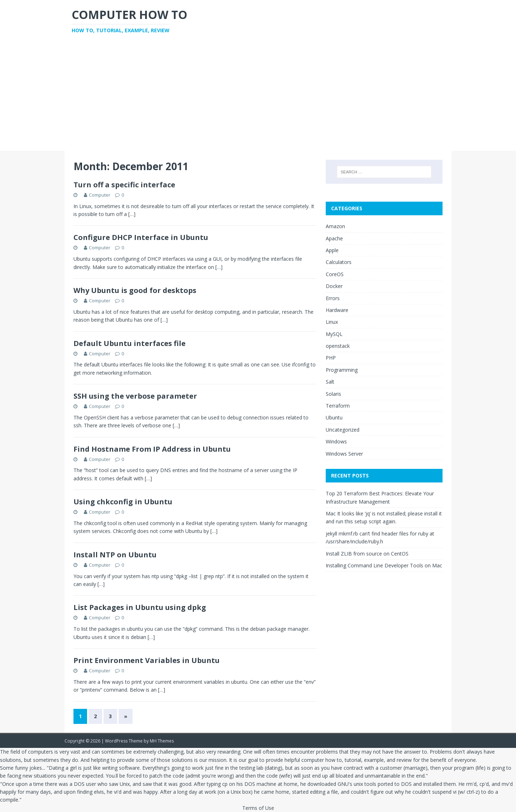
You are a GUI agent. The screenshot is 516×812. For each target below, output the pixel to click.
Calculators (339, 262)
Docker (334, 286)
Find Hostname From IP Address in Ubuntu (152, 449)
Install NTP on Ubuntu (115, 555)
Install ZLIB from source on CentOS (367, 554)
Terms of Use (258, 808)
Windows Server (344, 454)
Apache (334, 238)
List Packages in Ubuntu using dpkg (140, 607)
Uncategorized (343, 430)
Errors (333, 298)
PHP (331, 358)
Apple (332, 250)
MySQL (334, 334)
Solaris (333, 394)
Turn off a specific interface (124, 185)
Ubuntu (334, 417)
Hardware (337, 310)
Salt (330, 382)
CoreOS (335, 274)
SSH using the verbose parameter (135, 396)
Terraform (338, 406)
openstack (338, 346)
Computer (100, 195)
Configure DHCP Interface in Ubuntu (141, 237)
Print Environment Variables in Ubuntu (147, 660)
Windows (336, 441)
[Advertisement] (258, 97)
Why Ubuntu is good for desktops (135, 290)
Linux (332, 322)
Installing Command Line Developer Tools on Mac (384, 565)
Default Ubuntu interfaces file (130, 343)
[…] (132, 214)
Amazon (335, 226)
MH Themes (162, 741)
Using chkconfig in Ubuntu (123, 502)
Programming (342, 370)
